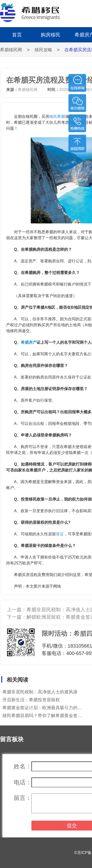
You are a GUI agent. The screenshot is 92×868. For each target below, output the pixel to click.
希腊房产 (29, 342)
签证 (60, 534)
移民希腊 (57, 117)
